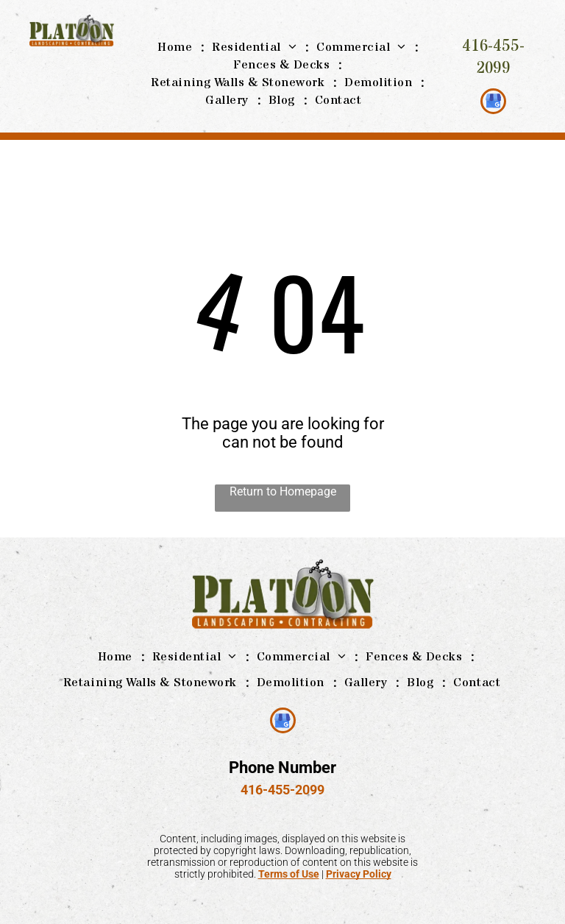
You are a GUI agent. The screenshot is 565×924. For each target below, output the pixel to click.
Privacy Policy (359, 874)
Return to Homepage (283, 491)
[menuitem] (177, 47)
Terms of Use (289, 874)
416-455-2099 (493, 57)
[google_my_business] (493, 103)
